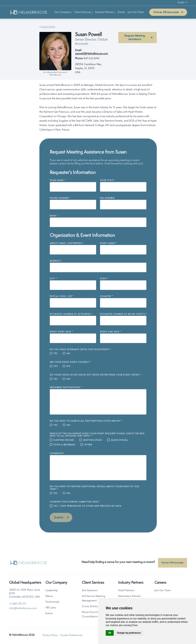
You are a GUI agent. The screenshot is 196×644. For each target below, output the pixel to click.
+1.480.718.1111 (18, 605)
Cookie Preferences (71, 636)
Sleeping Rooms (64, 440)
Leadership (52, 591)
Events (122, 12)
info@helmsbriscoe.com (23, 609)
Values (49, 597)
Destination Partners (130, 597)
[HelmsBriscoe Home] (29, 12)
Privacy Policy (50, 636)
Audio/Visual (119, 440)
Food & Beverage (65, 445)
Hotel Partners (126, 591)
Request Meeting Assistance (135, 38)
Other (88, 445)
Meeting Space (93, 440)
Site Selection (90, 591)
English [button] (181, 3)
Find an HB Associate (166, 12)
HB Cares (51, 609)
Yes (56, 354)
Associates (48, 27)
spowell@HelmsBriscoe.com (91, 54)
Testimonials (52, 603)
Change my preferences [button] (129, 633)
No (68, 354)
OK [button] (110, 633)
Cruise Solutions (91, 607)
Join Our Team (136, 12)
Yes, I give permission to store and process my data (88, 506)
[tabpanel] (98, 108)
